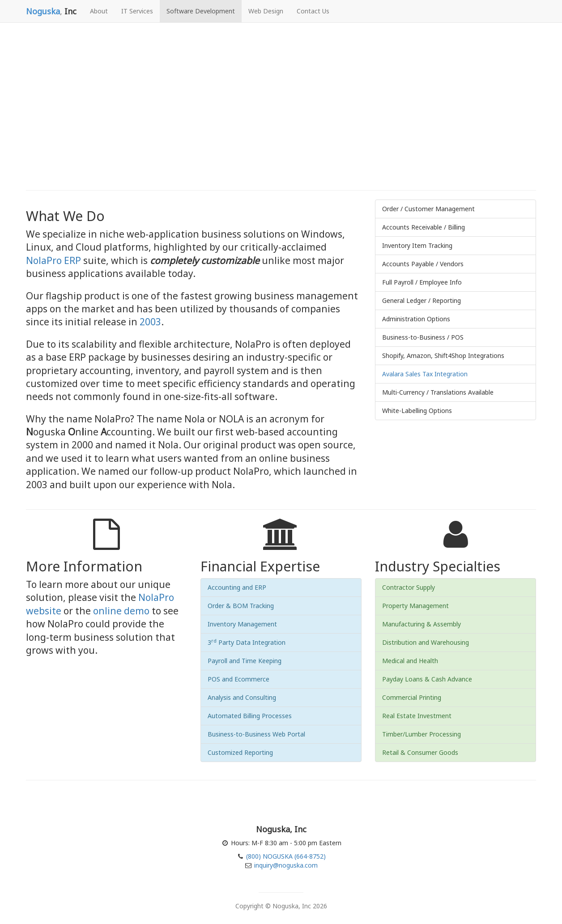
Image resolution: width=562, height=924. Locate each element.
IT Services (137, 11)
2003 (150, 322)
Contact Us (313, 11)
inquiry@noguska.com (286, 865)
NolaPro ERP (53, 260)
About (99, 11)
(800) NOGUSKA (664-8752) (285, 856)
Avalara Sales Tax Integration (425, 374)
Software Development (201, 11)
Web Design (266, 11)
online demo (121, 611)
